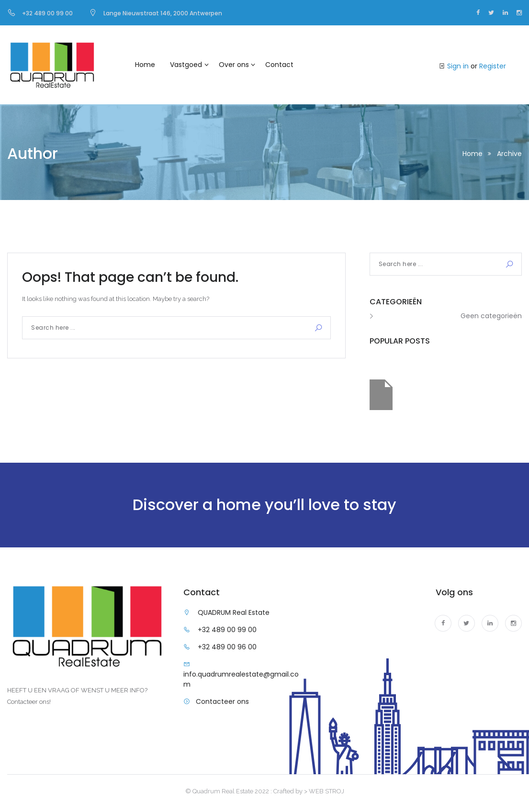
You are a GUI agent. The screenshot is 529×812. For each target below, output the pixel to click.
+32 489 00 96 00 (227, 647)
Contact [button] (279, 65)
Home (473, 154)
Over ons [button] (234, 65)
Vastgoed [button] (186, 65)
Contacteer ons (222, 701)
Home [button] (145, 65)
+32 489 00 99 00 (227, 630)
